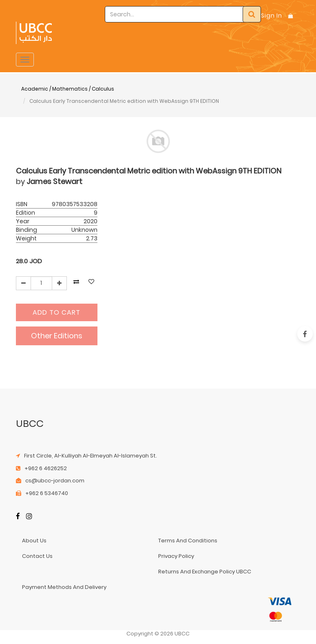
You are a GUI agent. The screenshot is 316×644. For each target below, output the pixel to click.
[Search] (252, 14)
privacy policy (176, 556)
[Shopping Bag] (291, 16)
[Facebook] (18, 517)
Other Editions (57, 336)
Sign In (272, 16)
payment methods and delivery (64, 587)
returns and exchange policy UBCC (205, 572)
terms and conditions (188, 541)
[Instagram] (29, 517)
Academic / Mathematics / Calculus (68, 89)
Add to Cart (56, 312)
